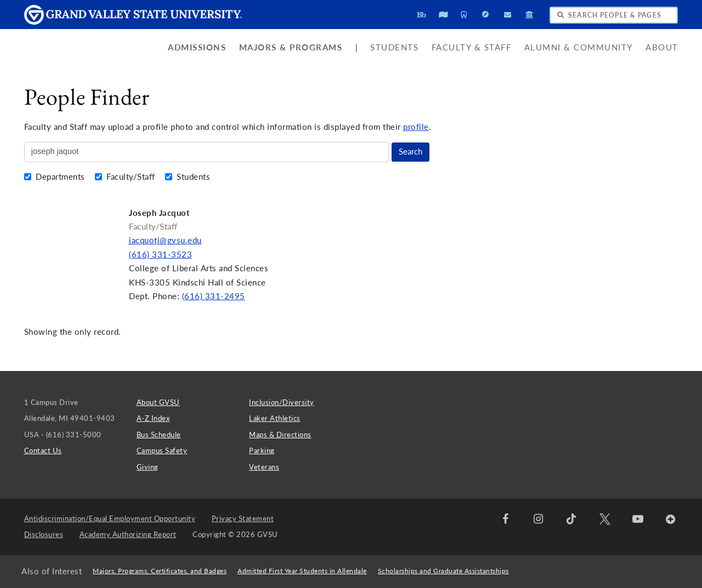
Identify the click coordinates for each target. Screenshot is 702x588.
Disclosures (44, 534)
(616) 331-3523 (160, 255)
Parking (262, 450)
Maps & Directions (280, 435)
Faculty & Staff (472, 47)
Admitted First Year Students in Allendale (302, 571)
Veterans (264, 467)
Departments (56, 177)
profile (416, 127)
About (662, 47)
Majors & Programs (291, 47)
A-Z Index (153, 418)
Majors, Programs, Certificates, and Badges (160, 571)
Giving (148, 467)
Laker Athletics (275, 418)
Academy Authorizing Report (128, 534)
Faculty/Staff (126, 177)
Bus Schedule (159, 435)
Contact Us (43, 450)
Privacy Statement (243, 518)
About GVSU (158, 402)
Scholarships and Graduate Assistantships (443, 571)
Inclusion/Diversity (282, 402)
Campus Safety (162, 450)
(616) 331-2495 (214, 296)
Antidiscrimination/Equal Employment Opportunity (110, 518)
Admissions (197, 47)
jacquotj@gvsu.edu (165, 240)
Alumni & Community (579, 47)
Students (394, 47)
